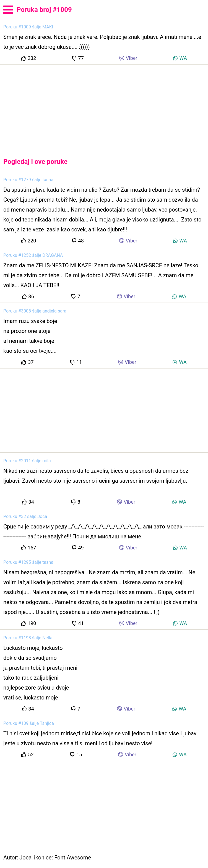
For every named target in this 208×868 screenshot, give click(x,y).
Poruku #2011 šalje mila (27, 461)
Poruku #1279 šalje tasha (28, 180)
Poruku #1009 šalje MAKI (28, 27)
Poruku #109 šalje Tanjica (29, 723)
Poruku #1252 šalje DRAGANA (33, 255)
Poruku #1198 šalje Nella (28, 638)
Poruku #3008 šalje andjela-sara (35, 311)
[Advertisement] (104, 106)
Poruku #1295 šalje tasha (28, 562)
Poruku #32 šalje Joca (25, 516)
